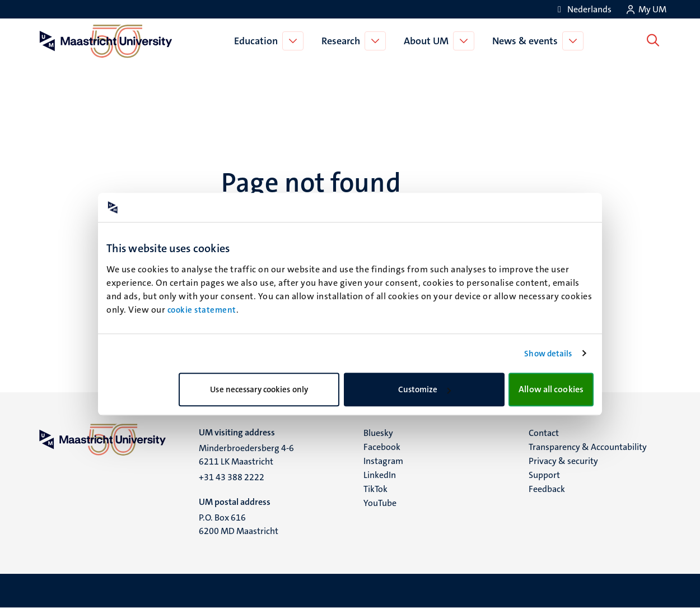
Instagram (383, 461)
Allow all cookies (551, 389)
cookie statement (202, 310)
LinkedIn (380, 475)
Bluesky (378, 433)
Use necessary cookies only (259, 389)
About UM (428, 41)
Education (258, 41)
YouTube (380, 503)
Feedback (547, 489)
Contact (544, 433)
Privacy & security (563, 461)
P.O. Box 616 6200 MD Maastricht (239, 524)
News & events (527, 41)
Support (544, 475)
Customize (425, 389)
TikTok (375, 489)
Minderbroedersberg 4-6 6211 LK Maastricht (246, 455)
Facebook (382, 447)
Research (343, 41)
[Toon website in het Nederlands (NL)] (583, 9)
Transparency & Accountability (588, 447)
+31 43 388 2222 (232, 477)
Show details (548, 354)
